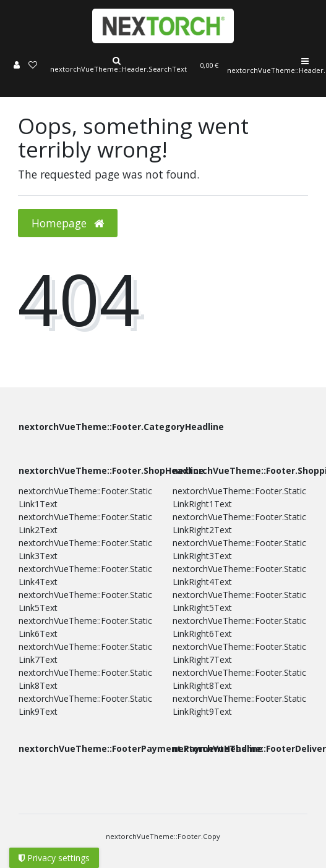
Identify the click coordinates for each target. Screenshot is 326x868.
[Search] (116, 66)
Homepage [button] (68, 223)
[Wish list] (33, 66)
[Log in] (17, 66)
